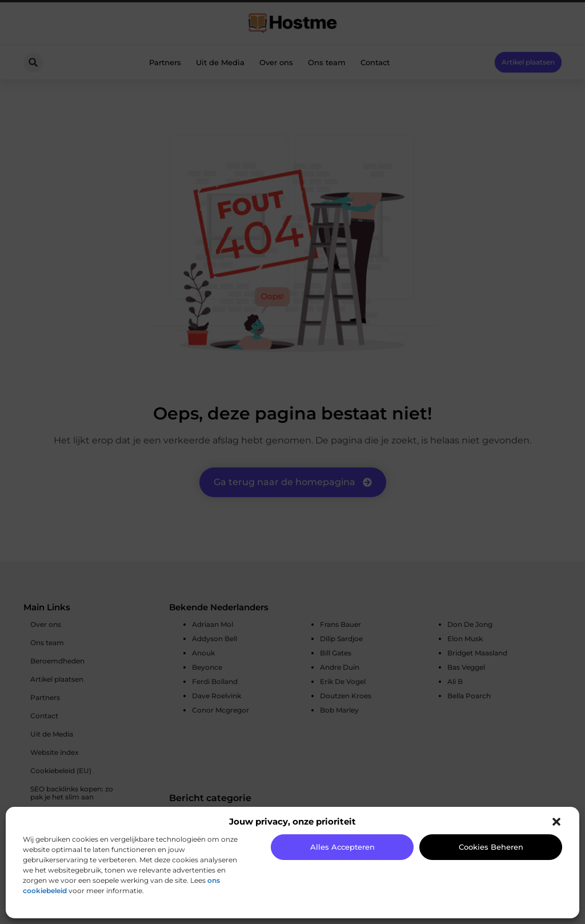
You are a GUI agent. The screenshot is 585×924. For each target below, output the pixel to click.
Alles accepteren (342, 847)
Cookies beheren (491, 847)
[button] (556, 822)
